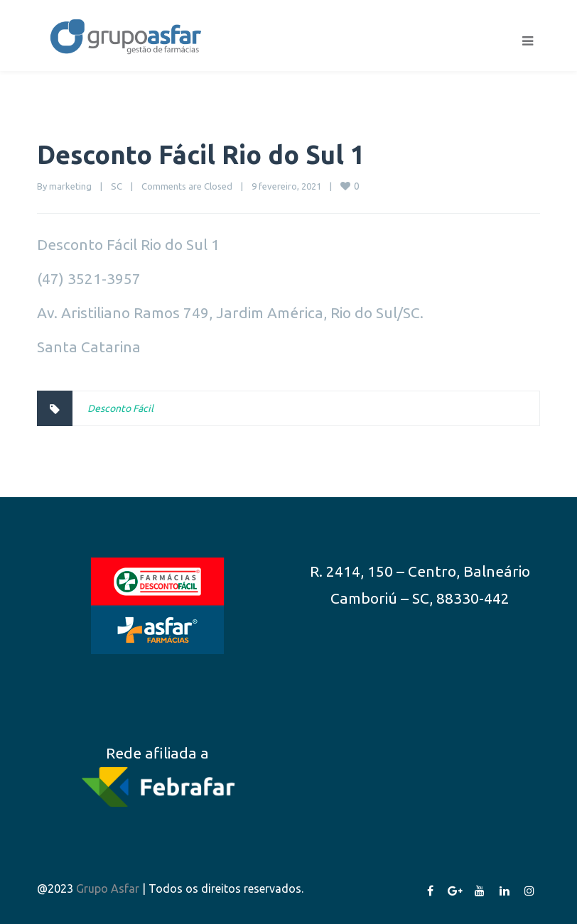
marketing (70, 186)
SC (117, 186)
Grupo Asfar (108, 888)
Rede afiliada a (157, 753)
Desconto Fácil (120, 408)
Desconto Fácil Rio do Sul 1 (201, 154)
